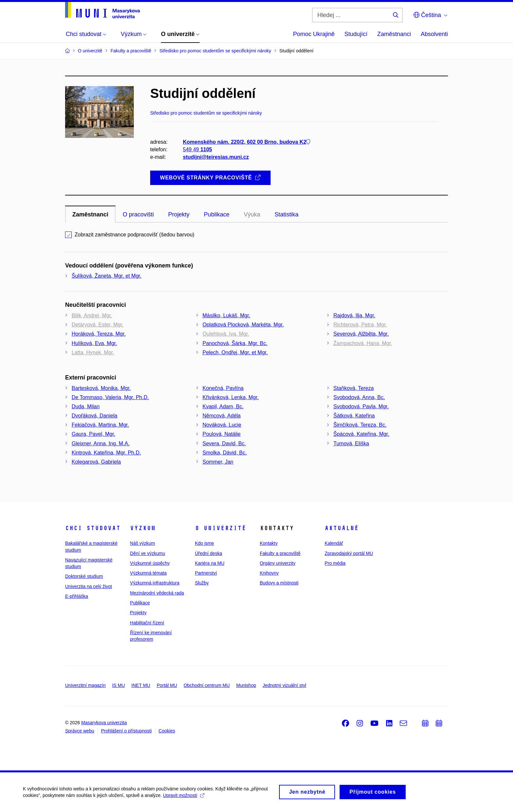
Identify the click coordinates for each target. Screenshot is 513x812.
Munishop (246, 685)
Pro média (335, 563)
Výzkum (143, 528)
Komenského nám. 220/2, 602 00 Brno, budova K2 (247, 142)
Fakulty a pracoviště (280, 553)
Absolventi (434, 34)
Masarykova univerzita (104, 723)
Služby (202, 583)
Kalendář (334, 543)
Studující (356, 34)
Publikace (140, 603)
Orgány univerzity (278, 563)
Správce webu (80, 731)
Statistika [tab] (286, 214)
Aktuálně (342, 528)
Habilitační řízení (147, 623)
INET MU (141, 685)
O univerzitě (221, 528)
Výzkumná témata (148, 573)
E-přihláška (77, 596)
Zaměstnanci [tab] (90, 214)
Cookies (167, 731)
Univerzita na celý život (88, 586)
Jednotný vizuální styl (284, 685)
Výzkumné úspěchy (150, 563)
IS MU (119, 685)
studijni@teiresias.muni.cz (216, 157)
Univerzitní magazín (85, 685)
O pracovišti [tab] (138, 214)
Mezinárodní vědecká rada (157, 593)
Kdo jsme (204, 543)
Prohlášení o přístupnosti (126, 731)
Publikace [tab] (217, 214)
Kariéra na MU (210, 563)
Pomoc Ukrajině (314, 34)
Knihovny (269, 573)
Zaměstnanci (394, 34)
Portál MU (167, 685)
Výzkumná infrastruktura (155, 583)
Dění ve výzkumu (147, 553)
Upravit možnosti (183, 798)
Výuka (252, 214)
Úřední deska (209, 553)
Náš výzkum (142, 543)
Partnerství (206, 573)
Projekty (138, 613)
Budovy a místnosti (279, 583)
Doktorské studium (84, 576)
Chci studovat (93, 528)
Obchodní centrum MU (207, 685)
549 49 (197, 149)
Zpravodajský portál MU (349, 553)
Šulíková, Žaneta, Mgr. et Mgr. (106, 276)
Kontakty (269, 543)
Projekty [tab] (179, 214)
